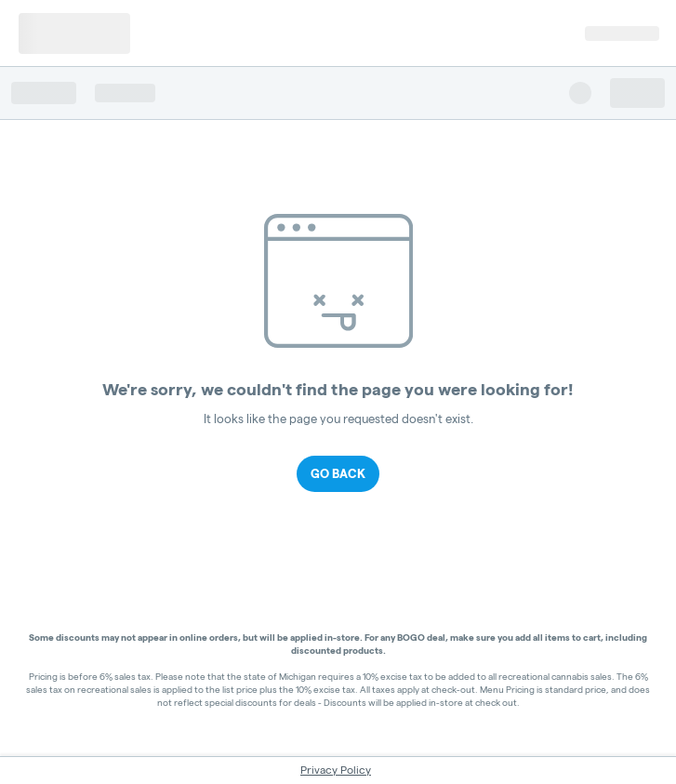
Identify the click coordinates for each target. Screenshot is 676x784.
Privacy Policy (336, 770)
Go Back (338, 473)
